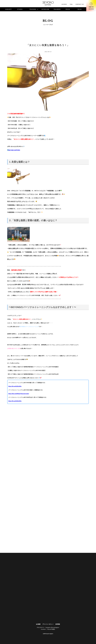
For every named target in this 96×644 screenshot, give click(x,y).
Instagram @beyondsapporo (52, 627)
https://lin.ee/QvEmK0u (15, 386)
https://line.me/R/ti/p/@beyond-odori (19, 394)
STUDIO (20, 9)
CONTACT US (80, 4)
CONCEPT (9, 9)
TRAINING (34, 9)
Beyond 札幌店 (51, 629)
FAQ (71, 4)
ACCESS (64, 4)
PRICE (68, 9)
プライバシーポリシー (48, 624)
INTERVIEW (45, 9)
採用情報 (58, 624)
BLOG (80, 9)
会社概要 (38, 624)
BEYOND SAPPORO (14, 150)
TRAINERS (57, 9)
